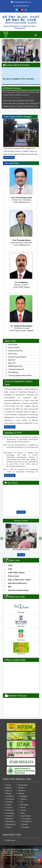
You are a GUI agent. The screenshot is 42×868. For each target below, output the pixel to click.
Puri (22, 802)
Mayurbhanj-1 (11, 822)
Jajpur (23, 813)
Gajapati (21, 793)
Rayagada (26, 827)
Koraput (9, 805)
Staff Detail (13, 345)
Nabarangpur (23, 785)
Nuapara (23, 799)
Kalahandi (9, 816)
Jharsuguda (10, 813)
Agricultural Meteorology (18, 590)
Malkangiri (9, 819)
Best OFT (12, 363)
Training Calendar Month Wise (20, 375)
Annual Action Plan (15, 351)
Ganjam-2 (22, 791)
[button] (4, 50)
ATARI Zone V (11, 840)
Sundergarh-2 (27, 822)
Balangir (9, 788)
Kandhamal (10, 796)
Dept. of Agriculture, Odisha (19, 580)
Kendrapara (10, 799)
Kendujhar (9, 802)
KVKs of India (13, 576)
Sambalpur (24, 805)
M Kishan (21, 607)
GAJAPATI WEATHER (21, 708)
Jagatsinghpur (26, 816)
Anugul (8, 785)
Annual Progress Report (17, 357)
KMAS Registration (15, 366)
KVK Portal (21, 649)
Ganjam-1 (22, 788)
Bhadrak (25, 824)
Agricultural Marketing (17, 583)
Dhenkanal (10, 810)
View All (21, 512)
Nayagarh (24, 796)
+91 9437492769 (21, 6)
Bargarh (9, 793)
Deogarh (9, 807)
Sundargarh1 (26, 819)
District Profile (14, 348)
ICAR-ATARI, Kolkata (16, 573)
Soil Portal (21, 635)
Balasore (9, 791)
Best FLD (12, 360)
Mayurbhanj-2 (11, 824)
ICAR (10, 569)
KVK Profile (13, 354)
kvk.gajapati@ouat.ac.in (21, 2)
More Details (9, 157)
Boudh (23, 807)
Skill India (21, 621)
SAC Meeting (13, 372)
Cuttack (23, 810)
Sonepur (9, 827)
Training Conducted (16, 369)
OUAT (10, 566)
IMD (10, 587)
